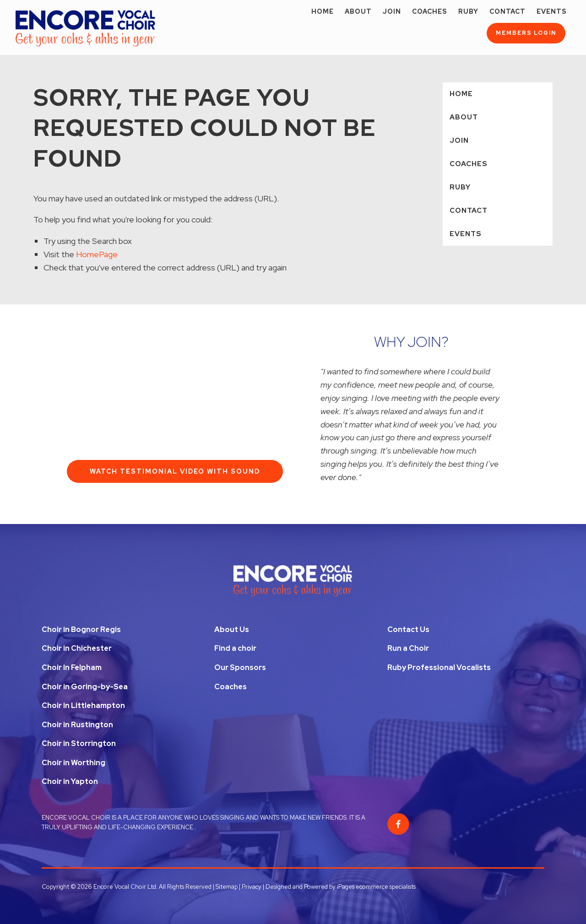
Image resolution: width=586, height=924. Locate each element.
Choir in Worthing (73, 763)
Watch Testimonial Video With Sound (175, 471)
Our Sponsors (240, 667)
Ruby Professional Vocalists (439, 667)
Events (552, 11)
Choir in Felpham (72, 667)
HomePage (97, 254)
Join (392, 11)
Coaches (430, 11)
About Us (232, 630)
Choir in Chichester (77, 648)
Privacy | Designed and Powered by (289, 887)
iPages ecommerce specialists (376, 887)
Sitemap (227, 887)
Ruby (468, 11)
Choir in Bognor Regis (81, 630)
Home (323, 11)
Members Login (526, 33)
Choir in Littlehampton (83, 705)
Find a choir (235, 648)
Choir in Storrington (79, 743)
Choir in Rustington (77, 725)
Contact (507, 11)
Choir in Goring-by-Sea (85, 687)
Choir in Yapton (70, 781)
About (358, 11)
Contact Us (408, 630)
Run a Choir (408, 648)
